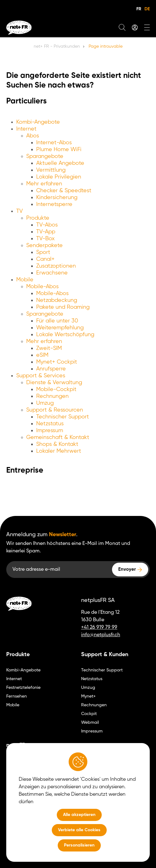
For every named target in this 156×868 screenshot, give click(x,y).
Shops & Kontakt (57, 444)
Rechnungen (52, 396)
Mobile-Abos (42, 287)
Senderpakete (44, 246)
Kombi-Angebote (38, 122)
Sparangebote (45, 156)
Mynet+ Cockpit (57, 362)
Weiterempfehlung (60, 328)
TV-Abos (47, 225)
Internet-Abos (54, 143)
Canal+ (45, 259)
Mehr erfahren (44, 184)
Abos (33, 136)
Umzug (45, 403)
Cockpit (89, 714)
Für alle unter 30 (57, 321)
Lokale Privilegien (59, 177)
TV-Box (45, 239)
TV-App (46, 232)
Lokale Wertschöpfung (65, 335)
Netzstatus (50, 424)
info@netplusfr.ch (101, 635)
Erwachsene (52, 273)
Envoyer (127, 569)
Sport (43, 252)
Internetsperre (54, 204)
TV (19, 211)
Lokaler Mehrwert (59, 451)
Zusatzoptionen (56, 266)
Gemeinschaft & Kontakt (58, 437)
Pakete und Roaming (63, 307)
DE (147, 9)
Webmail (90, 723)
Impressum (50, 431)
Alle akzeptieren (79, 815)
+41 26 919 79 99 (99, 627)
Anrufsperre (51, 369)
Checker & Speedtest (64, 191)
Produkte (38, 218)
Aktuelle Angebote (60, 163)
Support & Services (41, 376)
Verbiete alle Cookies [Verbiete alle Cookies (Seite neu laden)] (79, 830)
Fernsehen (17, 696)
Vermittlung (51, 170)
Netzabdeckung (57, 300)
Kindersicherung (57, 198)
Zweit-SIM (49, 348)
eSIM (42, 355)
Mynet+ (88, 696)
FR (139, 9)
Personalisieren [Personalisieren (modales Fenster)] (79, 845)
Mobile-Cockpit (56, 389)
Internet (26, 129)
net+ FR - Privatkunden (57, 46)
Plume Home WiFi (59, 150)
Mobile (25, 280)
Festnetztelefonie (23, 688)
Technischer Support (63, 417)
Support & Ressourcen (55, 410)
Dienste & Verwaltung (54, 383)
